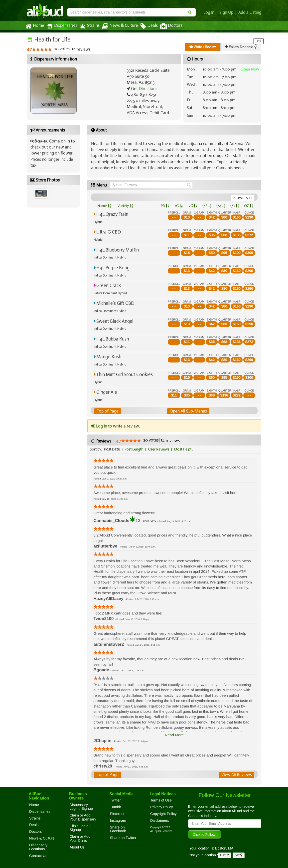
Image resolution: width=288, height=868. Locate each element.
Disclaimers (160, 820)
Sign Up (227, 12)
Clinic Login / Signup (80, 828)
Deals (145, 26)
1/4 (221, 206)
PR (165, 206)
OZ (249, 206)
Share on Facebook (118, 829)
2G (193, 206)
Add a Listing (250, 12)
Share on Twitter (123, 838)
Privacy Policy (162, 807)
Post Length (135, 449)
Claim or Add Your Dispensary (83, 817)
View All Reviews (237, 775)
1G (179, 206)
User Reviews (160, 449)
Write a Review (203, 47)
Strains (88, 26)
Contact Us (38, 856)
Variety (125, 206)
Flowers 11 (243, 198)
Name (104, 206)
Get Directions (144, 89)
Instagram (118, 820)
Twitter (115, 800)
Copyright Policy (163, 814)
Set (239, 855)
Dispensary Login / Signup (81, 807)
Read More (174, 735)
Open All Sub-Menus (188, 411)
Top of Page (107, 411)
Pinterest (117, 814)
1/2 (235, 206)
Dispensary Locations (38, 847)
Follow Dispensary (241, 47)
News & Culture (117, 26)
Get (225, 855)
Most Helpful (186, 449)
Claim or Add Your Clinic (80, 839)
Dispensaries (61, 26)
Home (35, 26)
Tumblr (115, 807)
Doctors (167, 26)
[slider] (42, 49)
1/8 (207, 206)
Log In (210, 12)
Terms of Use (161, 800)
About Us (77, 847)
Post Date (112, 449)
